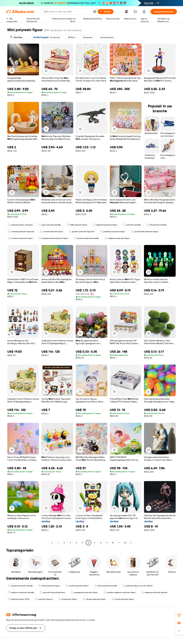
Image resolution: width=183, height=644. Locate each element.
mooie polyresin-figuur (123, 599)
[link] (179, 615)
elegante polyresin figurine (154, 592)
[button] (95, 12)
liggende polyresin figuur (105, 225)
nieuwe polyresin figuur (94, 599)
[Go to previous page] (52, 543)
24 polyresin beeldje (157, 225)
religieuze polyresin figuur (117, 238)
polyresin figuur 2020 (19, 599)
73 (125, 543)
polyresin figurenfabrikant (53, 592)
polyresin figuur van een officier (138, 586)
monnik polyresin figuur (52, 232)
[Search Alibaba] (67, 12)
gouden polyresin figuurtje (82, 232)
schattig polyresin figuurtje (21, 232)
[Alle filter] (16, 37)
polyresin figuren (44, 599)
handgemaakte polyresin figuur (53, 238)
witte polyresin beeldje (106, 586)
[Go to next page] (131, 543)
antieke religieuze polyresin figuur (120, 592)
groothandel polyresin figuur (145, 232)
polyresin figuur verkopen (20, 225)
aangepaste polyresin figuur (84, 592)
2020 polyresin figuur (49, 586)
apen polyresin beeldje (50, 225)
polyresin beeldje (132, 225)
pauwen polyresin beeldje (86, 238)
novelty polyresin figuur (77, 586)
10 (113, 543)
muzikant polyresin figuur (20, 238)
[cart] (136, 12)
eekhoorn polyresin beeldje (21, 592)
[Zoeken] (106, 12)
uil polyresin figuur (68, 599)
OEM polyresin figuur (77, 225)
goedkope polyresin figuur (113, 232)
